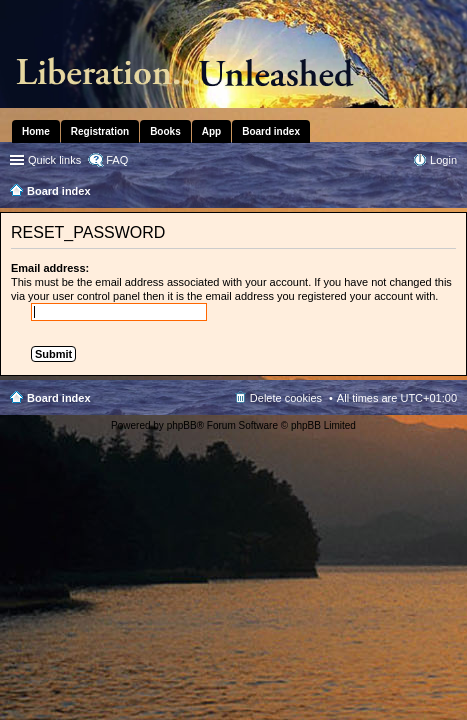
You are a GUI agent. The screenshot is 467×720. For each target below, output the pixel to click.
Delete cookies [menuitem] (286, 398)
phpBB (182, 425)
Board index (59, 398)
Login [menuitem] (443, 160)
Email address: (50, 268)
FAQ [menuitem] (117, 160)
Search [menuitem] (449, 193)
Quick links (54, 160)
